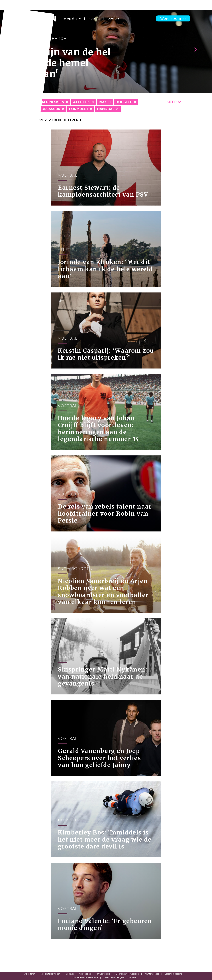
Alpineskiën (53, 102)
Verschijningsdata (174, 974)
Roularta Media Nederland (85, 977)
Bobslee (124, 102)
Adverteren (30, 974)
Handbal (106, 109)
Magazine (71, 19)
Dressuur (51, 109)
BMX (103, 102)
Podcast (94, 19)
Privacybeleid (104, 974)
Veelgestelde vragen (51, 974)
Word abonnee (173, 18)
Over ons (114, 19)
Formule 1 (79, 109)
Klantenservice (152, 974)
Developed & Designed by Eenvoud (120, 977)
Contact (70, 974)
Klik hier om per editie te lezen (52, 120)
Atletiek (81, 102)
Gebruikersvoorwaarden (127, 974)
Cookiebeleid (85, 974)
